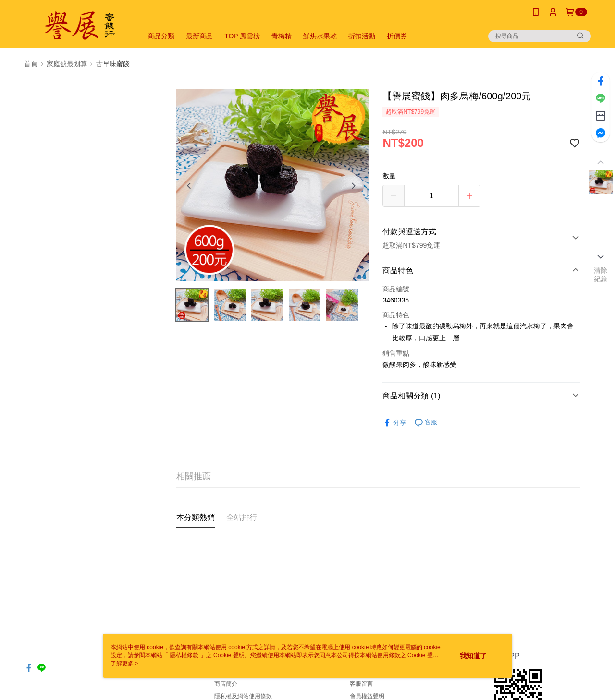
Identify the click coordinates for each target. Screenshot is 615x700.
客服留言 (361, 684)
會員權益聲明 (367, 696)
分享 (394, 423)
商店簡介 (226, 684)
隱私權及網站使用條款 (243, 696)
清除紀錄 (601, 275)
